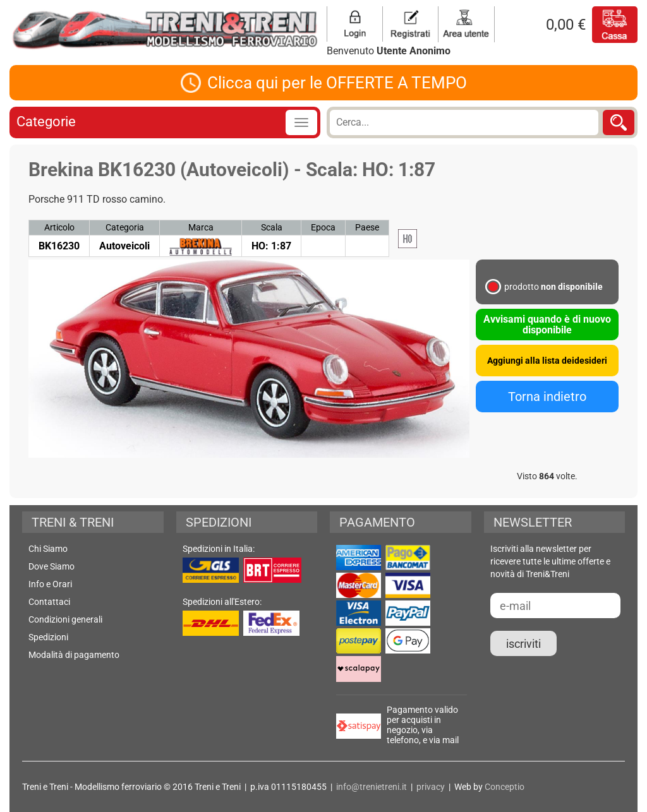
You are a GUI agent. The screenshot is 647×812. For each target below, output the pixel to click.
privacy (431, 787)
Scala (272, 227)
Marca (201, 227)
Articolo (59, 227)
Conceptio (505, 787)
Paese (367, 227)
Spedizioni (48, 637)
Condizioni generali (65, 619)
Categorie (46, 122)
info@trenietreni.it (372, 787)
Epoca (323, 227)
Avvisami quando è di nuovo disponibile (547, 325)
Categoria (125, 227)
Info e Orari (50, 584)
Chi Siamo (48, 549)
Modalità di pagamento (74, 655)
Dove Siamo (51, 566)
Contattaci (49, 602)
